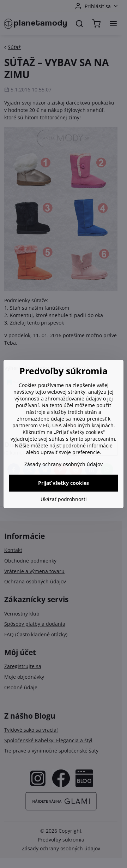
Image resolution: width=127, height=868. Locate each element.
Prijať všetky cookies (64, 483)
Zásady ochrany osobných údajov (64, 464)
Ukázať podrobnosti (64, 499)
